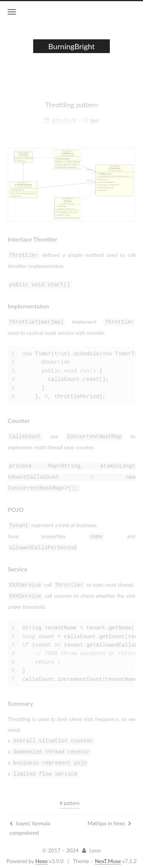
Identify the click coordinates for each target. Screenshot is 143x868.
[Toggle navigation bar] (12, 12)
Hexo (42, 855)
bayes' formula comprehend (30, 822)
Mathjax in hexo (110, 817)
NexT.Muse (108, 855)
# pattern (69, 797)
